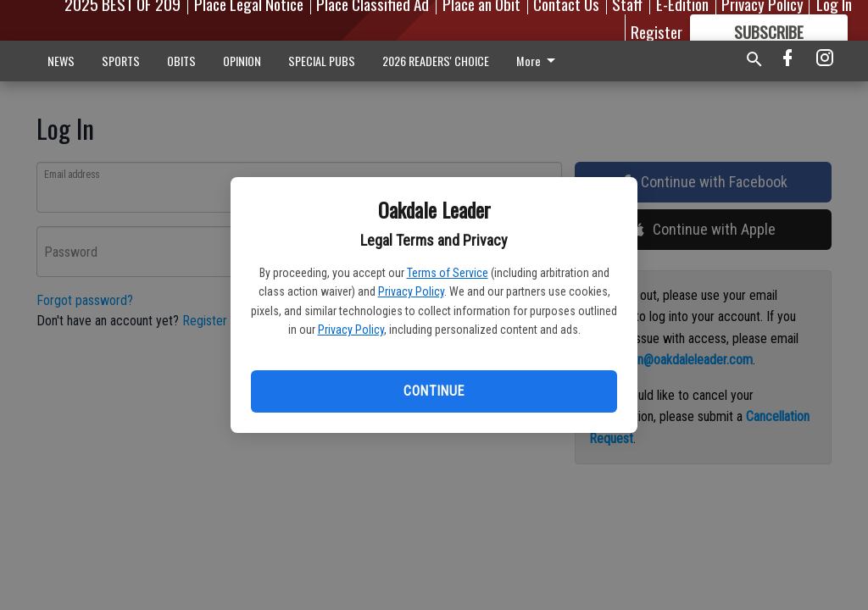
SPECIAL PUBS (322, 61)
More (539, 61)
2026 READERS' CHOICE (436, 61)
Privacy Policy (411, 291)
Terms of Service (448, 273)
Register (657, 31)
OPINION (242, 61)
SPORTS (121, 61)
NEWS (61, 61)
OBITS (181, 61)
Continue (434, 391)
